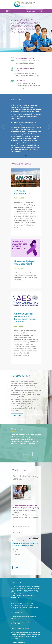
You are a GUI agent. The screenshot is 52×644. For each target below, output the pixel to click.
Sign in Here (26, 454)
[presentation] (26, 560)
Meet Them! (17, 415)
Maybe (17, 555)
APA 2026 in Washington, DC (22, 192)
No (15, 552)
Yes (15, 549)
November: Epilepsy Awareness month (24, 263)
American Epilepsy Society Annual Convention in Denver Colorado (25, 318)
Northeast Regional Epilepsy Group (26, 4)
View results (34, 538)
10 (29, 527)
